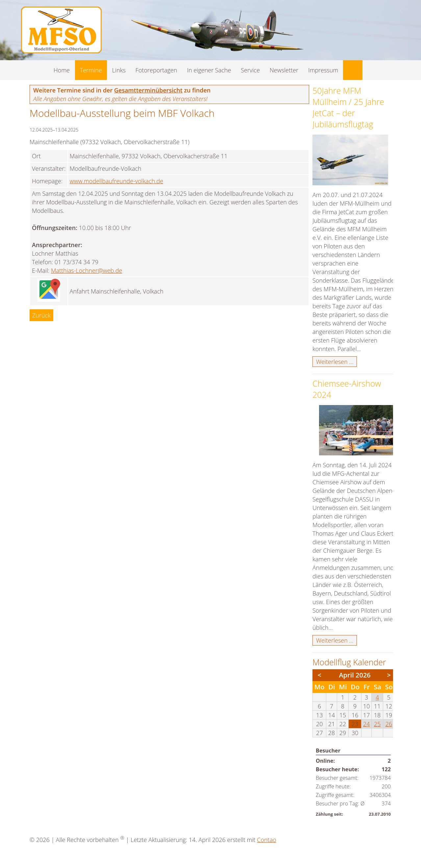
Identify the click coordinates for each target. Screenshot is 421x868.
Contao (266, 840)
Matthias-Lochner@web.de (87, 270)
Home (62, 70)
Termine (91, 70)
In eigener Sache (209, 70)
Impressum (323, 70)
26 (389, 724)
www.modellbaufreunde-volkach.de (117, 181)
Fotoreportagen (156, 70)
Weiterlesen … (336, 362)
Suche (353, 70)
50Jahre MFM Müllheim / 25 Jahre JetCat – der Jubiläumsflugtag (348, 107)
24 (367, 724)
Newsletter (284, 70)
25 (377, 724)
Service (250, 70)
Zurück (41, 315)
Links (119, 70)
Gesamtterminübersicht (148, 90)
